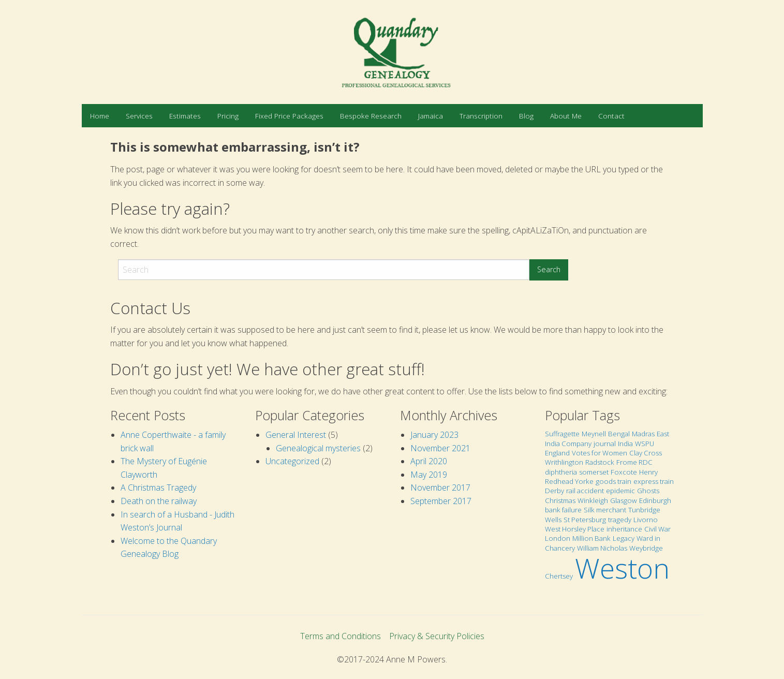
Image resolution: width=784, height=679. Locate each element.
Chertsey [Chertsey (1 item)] (559, 576)
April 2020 (429, 461)
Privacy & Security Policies (437, 636)
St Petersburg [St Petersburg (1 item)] (585, 520)
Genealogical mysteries (318, 448)
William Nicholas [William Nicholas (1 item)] (602, 548)
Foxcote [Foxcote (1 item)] (624, 472)
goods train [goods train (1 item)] (613, 481)
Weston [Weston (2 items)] (622, 568)
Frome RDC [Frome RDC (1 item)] (634, 462)
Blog (526, 116)
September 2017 (441, 501)
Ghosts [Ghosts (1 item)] (648, 491)
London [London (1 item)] (558, 538)
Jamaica (431, 116)
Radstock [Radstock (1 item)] (600, 462)
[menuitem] (100, 116)
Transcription (481, 116)
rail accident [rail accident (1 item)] (585, 491)
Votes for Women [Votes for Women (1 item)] (600, 453)
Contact (611, 116)
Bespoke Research (371, 116)
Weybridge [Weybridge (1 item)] (646, 548)
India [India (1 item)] (625, 444)
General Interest (296, 435)
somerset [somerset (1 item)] (594, 472)
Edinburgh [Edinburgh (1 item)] (655, 500)
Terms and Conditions (341, 636)
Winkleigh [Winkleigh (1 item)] (593, 500)
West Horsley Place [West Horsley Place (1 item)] (575, 529)
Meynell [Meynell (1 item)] (594, 434)
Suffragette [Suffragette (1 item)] (562, 434)
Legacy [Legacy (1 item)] (624, 538)
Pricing (228, 116)
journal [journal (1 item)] (605, 444)
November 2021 (440, 448)
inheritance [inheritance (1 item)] (624, 529)
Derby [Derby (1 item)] (554, 491)
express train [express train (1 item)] (654, 481)
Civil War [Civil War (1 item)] (657, 529)
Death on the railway (159, 501)
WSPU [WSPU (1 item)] (645, 444)
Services (139, 116)
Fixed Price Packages (289, 116)
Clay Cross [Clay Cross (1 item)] (646, 453)
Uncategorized (292, 461)
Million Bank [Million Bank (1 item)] (591, 538)
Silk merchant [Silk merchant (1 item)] (605, 510)
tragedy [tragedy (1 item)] (620, 520)
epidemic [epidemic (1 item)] (620, 491)
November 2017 (440, 488)
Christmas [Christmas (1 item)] (560, 500)
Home (100, 116)
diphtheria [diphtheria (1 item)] (561, 472)
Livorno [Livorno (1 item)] (646, 520)
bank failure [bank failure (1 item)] (563, 510)
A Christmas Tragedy (158, 488)
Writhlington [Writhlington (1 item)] (564, 462)
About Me (566, 116)
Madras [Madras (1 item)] (643, 434)
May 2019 (429, 475)
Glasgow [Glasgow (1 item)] (624, 500)
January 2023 (434, 435)
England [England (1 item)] (557, 453)
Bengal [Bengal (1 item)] (619, 434)
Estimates (185, 116)
